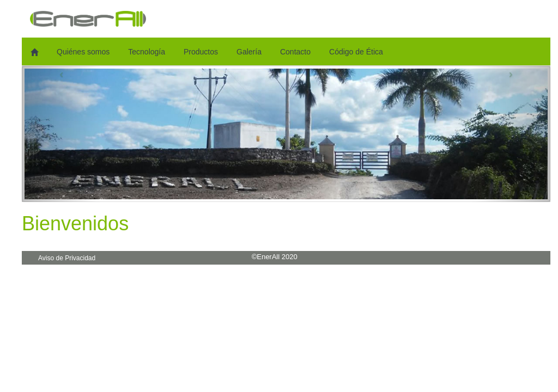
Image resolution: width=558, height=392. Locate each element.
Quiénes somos (83, 52)
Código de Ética (356, 52)
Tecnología (147, 52)
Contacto (295, 52)
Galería (249, 52)
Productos (201, 52)
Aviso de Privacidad (67, 258)
